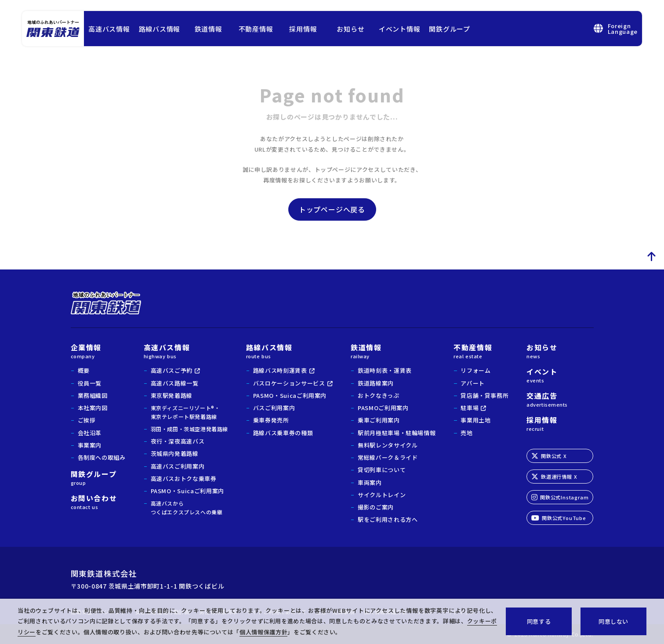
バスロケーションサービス (289, 383)
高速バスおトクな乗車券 (184, 478)
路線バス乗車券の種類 (283, 433)
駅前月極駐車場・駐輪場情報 (397, 433)
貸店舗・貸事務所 (484, 395)
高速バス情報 (109, 29)
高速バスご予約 (172, 370)
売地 (466, 433)
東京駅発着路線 (172, 395)
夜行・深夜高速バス (178, 441)
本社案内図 (93, 408)
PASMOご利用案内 (383, 408)
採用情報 (303, 29)
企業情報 (98, 350)
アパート (473, 383)
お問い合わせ (98, 501)
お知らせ (350, 29)
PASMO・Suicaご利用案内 (187, 491)
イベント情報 (400, 29)
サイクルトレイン (382, 495)
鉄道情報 (209, 29)
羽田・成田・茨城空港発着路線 (189, 429)
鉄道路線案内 (376, 383)
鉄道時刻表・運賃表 (385, 370)
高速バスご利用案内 (178, 466)
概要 (84, 370)
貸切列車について (382, 470)
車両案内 (370, 482)
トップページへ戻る (332, 209)
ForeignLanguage (616, 29)
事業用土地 (475, 420)
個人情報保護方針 (263, 632)
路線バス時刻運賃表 (280, 370)
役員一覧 (90, 383)
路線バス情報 (160, 29)
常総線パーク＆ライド (388, 457)
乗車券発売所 (271, 420)
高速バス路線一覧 (175, 383)
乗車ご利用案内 (379, 420)
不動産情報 (256, 29)
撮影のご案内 (376, 507)
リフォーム (475, 370)
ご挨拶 (87, 420)
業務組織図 (93, 395)
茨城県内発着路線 (175, 453)
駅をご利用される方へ (388, 519)
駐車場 (470, 408)
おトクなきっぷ (379, 395)
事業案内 (90, 445)
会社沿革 (90, 433)
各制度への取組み (102, 457)
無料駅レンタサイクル (388, 445)
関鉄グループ (450, 29)
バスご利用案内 (274, 408)
